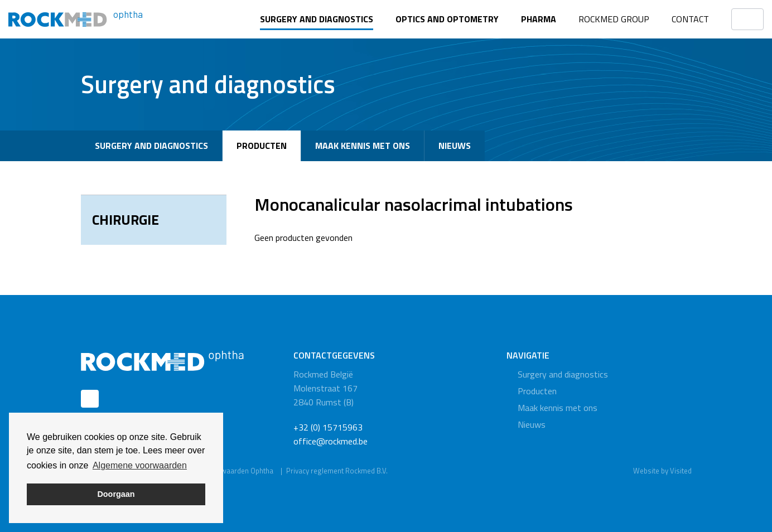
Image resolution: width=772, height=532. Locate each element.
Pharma (539, 19)
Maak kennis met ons (363, 146)
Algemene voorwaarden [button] (140, 465)
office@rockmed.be (330, 441)
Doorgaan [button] (116, 494)
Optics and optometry (447, 19)
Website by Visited (662, 471)
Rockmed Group (614, 19)
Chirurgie (126, 220)
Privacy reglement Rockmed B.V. (337, 471)
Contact (690, 19)
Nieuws (455, 146)
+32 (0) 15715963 (328, 427)
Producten (262, 146)
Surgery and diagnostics (317, 19)
